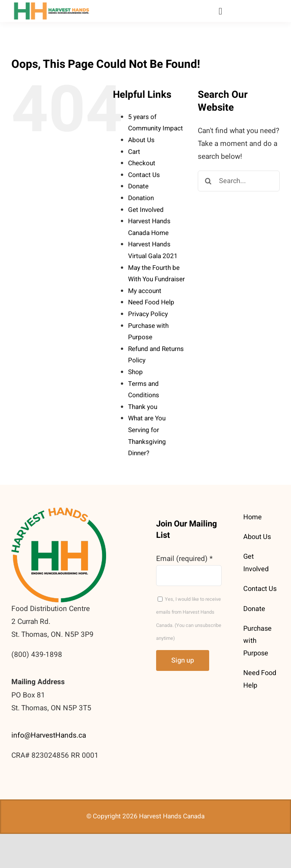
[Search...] (239, 181)
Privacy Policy (148, 314)
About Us (141, 140)
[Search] (208, 181)
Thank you (143, 407)
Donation (141, 198)
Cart (134, 152)
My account (145, 291)
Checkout (142, 163)
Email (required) (184, 559)
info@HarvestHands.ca (49, 735)
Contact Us (144, 175)
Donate (138, 186)
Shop (135, 372)
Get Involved (146, 210)
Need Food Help (151, 302)
